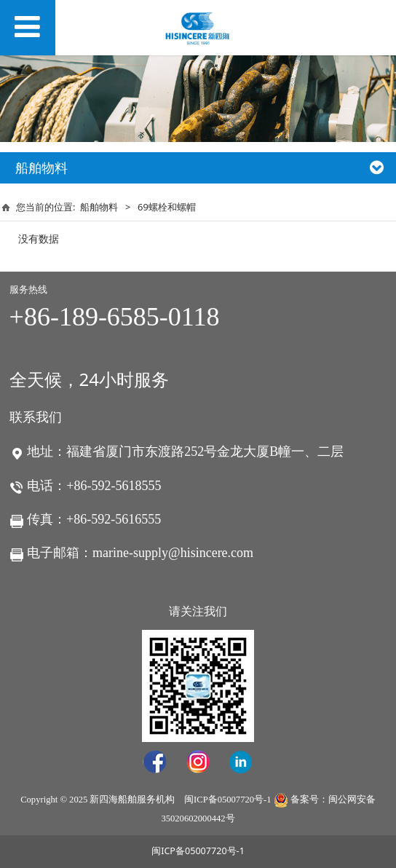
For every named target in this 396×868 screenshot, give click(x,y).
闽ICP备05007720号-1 (227, 800)
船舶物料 (99, 207)
